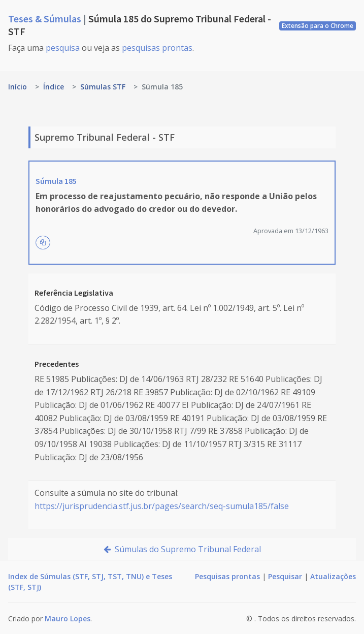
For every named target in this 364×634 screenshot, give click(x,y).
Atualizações (333, 576)
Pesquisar (285, 576)
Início (18, 87)
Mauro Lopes (68, 619)
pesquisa (63, 48)
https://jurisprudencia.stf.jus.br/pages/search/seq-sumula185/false (162, 506)
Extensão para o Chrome (318, 26)
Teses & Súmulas (46, 19)
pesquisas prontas (157, 48)
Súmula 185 (56, 181)
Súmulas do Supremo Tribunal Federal (182, 549)
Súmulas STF (103, 87)
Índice (54, 87)
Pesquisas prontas (227, 576)
